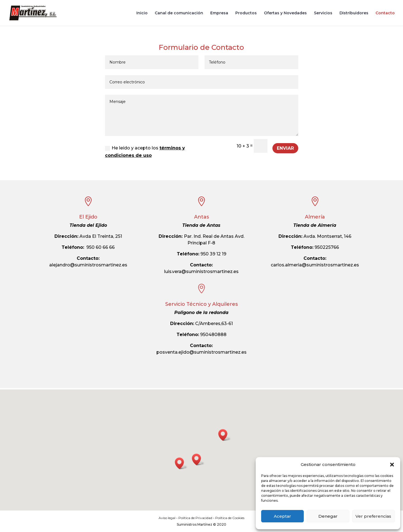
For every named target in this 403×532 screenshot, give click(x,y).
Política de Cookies (230, 518)
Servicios (323, 13)
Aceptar (282, 516)
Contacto (385, 13)
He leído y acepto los (145, 152)
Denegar (328, 516)
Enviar (285, 148)
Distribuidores (354, 13)
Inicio (142, 13)
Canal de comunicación (179, 13)
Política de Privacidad (195, 518)
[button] (392, 465)
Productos (246, 13)
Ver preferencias (373, 516)
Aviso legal (167, 518)
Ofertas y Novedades (285, 13)
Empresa (219, 13)
